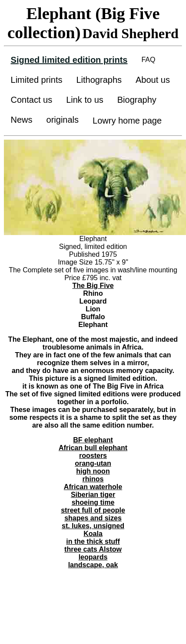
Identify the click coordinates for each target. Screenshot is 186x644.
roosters (93, 456)
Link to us (85, 100)
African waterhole (93, 487)
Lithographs (99, 80)
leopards (93, 557)
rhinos (93, 479)
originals (63, 120)
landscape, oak (93, 565)
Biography (137, 100)
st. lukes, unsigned (93, 526)
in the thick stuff (93, 541)
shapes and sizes (93, 518)
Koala (93, 534)
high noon (93, 471)
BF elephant (93, 440)
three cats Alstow (93, 549)
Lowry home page (127, 121)
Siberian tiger (93, 495)
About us (153, 80)
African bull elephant (93, 448)
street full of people (93, 510)
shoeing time (93, 502)
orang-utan (93, 463)
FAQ (148, 60)
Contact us (32, 100)
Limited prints (37, 80)
